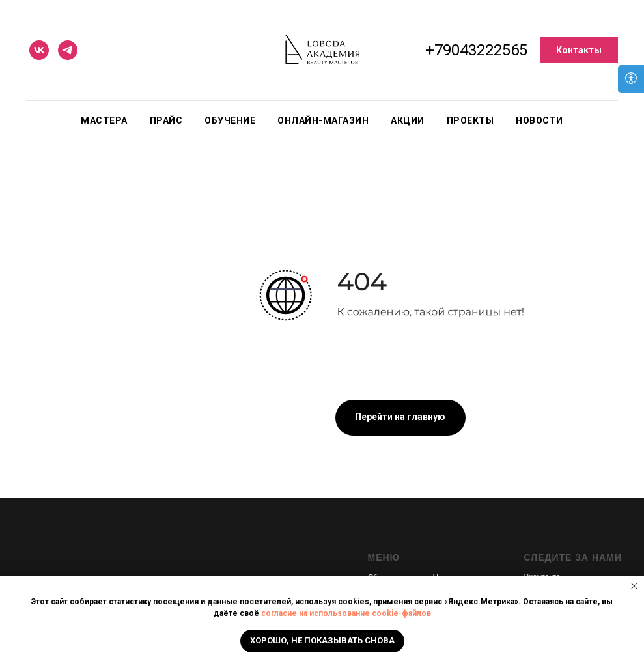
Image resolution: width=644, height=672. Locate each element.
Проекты (470, 120)
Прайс (166, 120)
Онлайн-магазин (323, 120)
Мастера (104, 120)
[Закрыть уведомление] (634, 586)
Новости (539, 120)
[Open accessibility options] (631, 79)
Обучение (230, 120)
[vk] (39, 50)
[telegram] (68, 50)
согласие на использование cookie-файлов (346, 613)
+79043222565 (476, 50)
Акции (408, 120)
